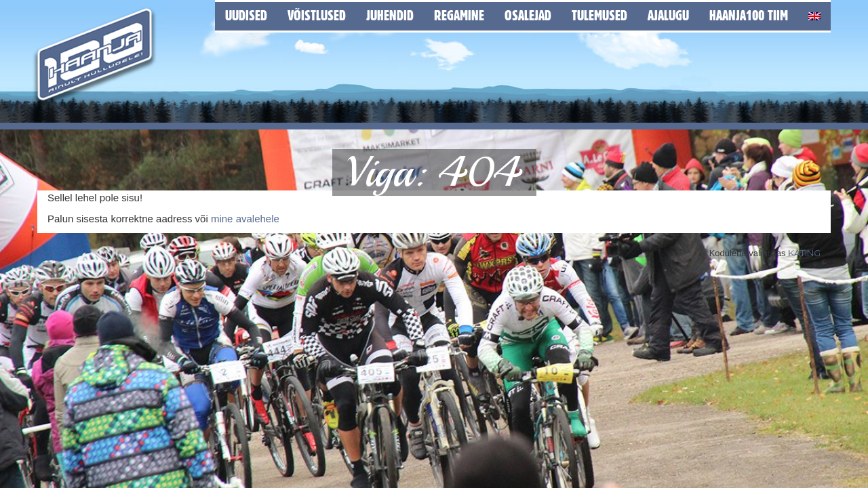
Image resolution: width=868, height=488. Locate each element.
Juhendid (390, 15)
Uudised (246, 15)
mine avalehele (245, 219)
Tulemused (599, 15)
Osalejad (528, 15)
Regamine (459, 15)
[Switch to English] (814, 14)
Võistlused (317, 15)
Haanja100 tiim (749, 15)
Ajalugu (668, 15)
